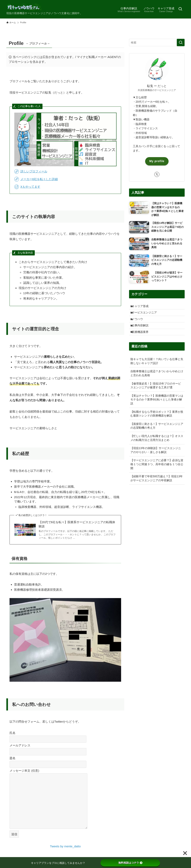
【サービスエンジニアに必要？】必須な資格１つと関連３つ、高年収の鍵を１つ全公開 (157, 473)
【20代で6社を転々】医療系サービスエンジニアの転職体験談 (77, 524)
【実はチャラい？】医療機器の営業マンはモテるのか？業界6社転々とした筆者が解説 (157, 409)
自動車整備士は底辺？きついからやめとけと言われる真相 (157, 382)
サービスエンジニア (147, 315)
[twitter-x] (157, 174)
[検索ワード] (157, 43)
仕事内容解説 (142, 332)
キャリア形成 (142, 307)
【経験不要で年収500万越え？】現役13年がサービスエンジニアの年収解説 (157, 487)
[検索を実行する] (181, 43)
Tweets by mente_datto (65, 846)
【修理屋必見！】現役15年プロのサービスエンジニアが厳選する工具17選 (156, 394)
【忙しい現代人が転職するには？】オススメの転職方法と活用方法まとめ (157, 447)
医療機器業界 (142, 340)
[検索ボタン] (180, 9)
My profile (157, 161)
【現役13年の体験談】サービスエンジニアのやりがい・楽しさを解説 (156, 459)
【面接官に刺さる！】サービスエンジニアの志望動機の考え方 (157, 435)
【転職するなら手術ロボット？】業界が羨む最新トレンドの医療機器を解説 (157, 423)
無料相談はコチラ (130, 863)
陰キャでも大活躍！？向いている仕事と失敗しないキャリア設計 (157, 370)
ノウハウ (140, 324)
